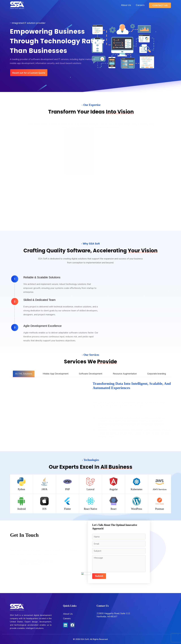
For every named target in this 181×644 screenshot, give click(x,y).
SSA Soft (85, 639)
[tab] (24, 374)
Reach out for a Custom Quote (29, 73)
